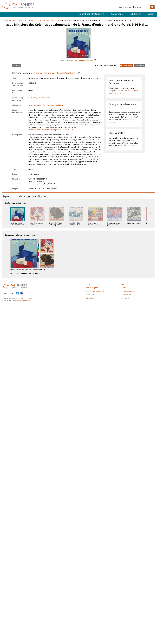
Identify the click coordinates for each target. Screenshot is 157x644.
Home (88, 284)
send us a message (127, 146)
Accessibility (126, 295)
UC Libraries (28, 298)
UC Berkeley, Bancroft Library (13, 20)
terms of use (129, 120)
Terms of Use (126, 288)
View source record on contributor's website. (53, 73)
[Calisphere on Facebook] (22, 293)
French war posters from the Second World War (43, 20)
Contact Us (126, 298)
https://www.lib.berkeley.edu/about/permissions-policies (50, 130)
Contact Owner (126, 65)
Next (151, 214)
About (151, 14)
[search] (152, 7)
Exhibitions (135, 14)
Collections (117, 14)
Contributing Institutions (91, 14)
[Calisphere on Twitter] (17, 293)
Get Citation (17, 65)
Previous (6, 214)
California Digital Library (23, 300)
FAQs (123, 284)
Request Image (139, 65)
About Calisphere (92, 288)
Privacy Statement (128, 291)
